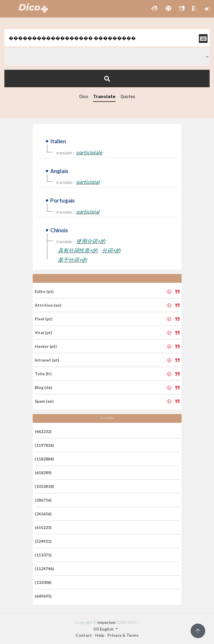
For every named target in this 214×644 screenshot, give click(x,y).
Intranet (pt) (47, 360)
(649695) (43, 596)
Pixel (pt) (44, 319)
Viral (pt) (44, 333)
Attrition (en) (48, 305)
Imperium (107, 622)
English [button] (104, 629)
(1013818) (44, 486)
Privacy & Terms (123, 635)
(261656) (43, 514)
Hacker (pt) (46, 346)
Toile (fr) (43, 374)
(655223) (43, 527)
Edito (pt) (44, 291)
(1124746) (44, 569)
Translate (104, 97)
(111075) (43, 555)
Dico (84, 97)
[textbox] (107, 38)
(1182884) (44, 459)
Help (100, 635)
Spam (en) (44, 401)
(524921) (43, 541)
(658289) (43, 473)
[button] (155, 9)
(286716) (43, 500)
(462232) (43, 431)
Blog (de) (44, 387)
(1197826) (44, 445)
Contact (84, 635)
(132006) (43, 582)
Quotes (128, 97)
